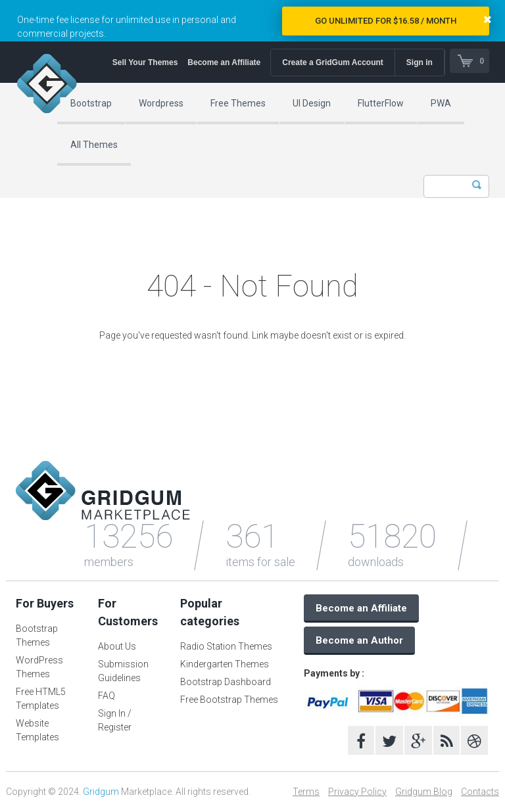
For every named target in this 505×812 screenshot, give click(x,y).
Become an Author (359, 640)
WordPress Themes (39, 667)
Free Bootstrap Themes (229, 700)
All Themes (94, 145)
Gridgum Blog (424, 792)
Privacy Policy (357, 792)
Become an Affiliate (222, 62)
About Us (117, 646)
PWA (441, 103)
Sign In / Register (115, 720)
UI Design (312, 103)
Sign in (418, 62)
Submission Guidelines (123, 671)
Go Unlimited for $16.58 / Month (386, 21)
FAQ (107, 696)
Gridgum (101, 792)
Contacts (480, 792)
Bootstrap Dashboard (226, 682)
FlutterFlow (381, 103)
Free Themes (238, 103)
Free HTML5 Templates (41, 699)
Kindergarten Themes (225, 664)
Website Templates (37, 730)
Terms (306, 792)
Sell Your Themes (143, 62)
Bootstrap (91, 103)
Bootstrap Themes (37, 635)
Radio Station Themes (226, 646)
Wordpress (161, 103)
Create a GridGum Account (331, 62)
